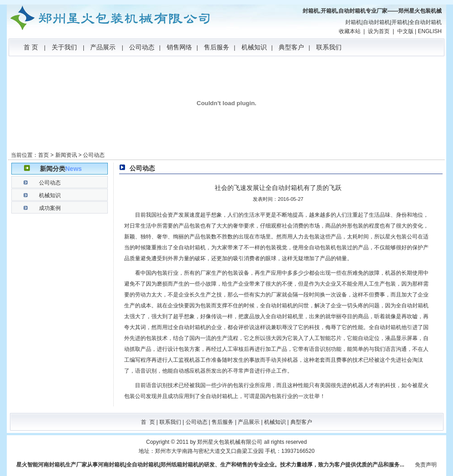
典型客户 (291, 47)
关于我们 (64, 47)
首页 (43, 155)
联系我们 (329, 47)
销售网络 (179, 47)
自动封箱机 (376, 22)
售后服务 (217, 47)
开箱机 (400, 22)
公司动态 (142, 47)
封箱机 (353, 22)
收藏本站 (350, 31)
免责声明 (426, 465)
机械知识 (254, 47)
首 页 (31, 47)
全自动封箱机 (425, 22)
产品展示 (103, 47)
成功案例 (50, 208)
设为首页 (379, 31)
